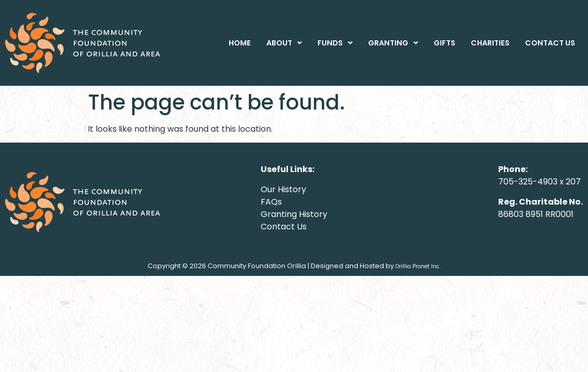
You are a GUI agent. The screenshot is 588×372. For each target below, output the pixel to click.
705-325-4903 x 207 (539, 182)
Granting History (294, 214)
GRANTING (393, 43)
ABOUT (284, 43)
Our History (283, 189)
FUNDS (335, 43)
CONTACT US (550, 43)
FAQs (271, 202)
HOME (240, 43)
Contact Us (284, 227)
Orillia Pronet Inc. (418, 266)
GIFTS (444, 43)
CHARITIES (490, 43)
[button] (284, 43)
